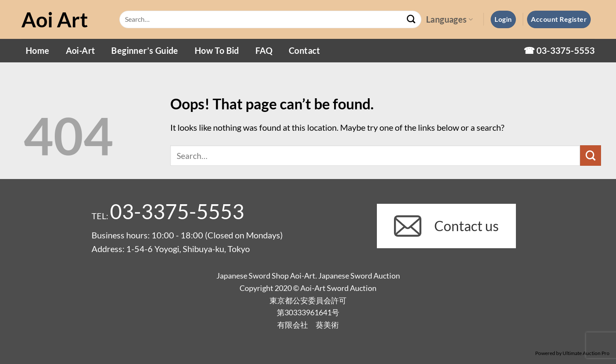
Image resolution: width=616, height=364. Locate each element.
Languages (449, 19)
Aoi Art (55, 20)
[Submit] (411, 20)
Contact (305, 50)
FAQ (264, 50)
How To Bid (217, 50)
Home (38, 50)
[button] (503, 19)
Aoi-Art (81, 50)
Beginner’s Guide (145, 50)
